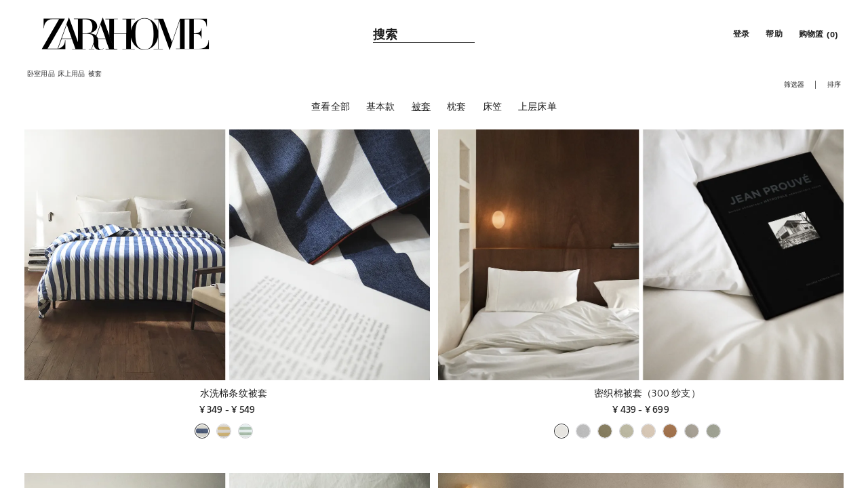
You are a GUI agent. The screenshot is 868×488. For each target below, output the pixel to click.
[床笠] (492, 108)
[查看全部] (331, 108)
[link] (125, 34)
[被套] (421, 108)
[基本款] (381, 108)
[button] (740, 34)
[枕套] (456, 108)
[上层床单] (537, 108)
